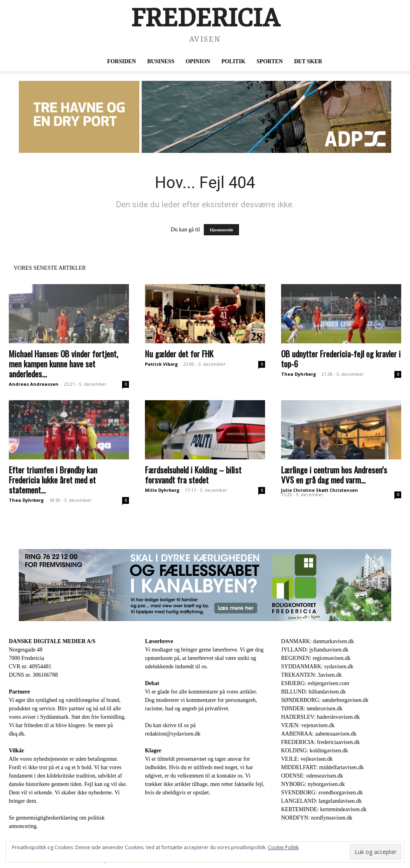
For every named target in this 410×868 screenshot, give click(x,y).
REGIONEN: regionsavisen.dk (316, 658)
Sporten (270, 61)
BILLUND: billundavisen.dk (314, 692)
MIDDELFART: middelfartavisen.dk (323, 767)
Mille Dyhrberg (162, 490)
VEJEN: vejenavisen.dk (308, 725)
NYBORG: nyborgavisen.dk (313, 784)
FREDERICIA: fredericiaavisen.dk (321, 742)
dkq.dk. (17, 734)
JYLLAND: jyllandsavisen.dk (315, 650)
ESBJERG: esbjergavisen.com (315, 683)
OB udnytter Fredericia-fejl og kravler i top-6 (341, 359)
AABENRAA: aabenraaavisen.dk (319, 734)
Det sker (308, 61)
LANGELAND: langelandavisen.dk (321, 801)
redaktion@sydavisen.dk (173, 734)
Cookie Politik (283, 847)
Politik (233, 61)
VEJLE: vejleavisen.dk (307, 759)
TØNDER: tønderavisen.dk (312, 709)
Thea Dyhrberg (298, 374)
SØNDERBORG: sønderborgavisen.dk (325, 700)
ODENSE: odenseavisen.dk (312, 776)
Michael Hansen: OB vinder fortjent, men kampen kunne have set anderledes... (63, 364)
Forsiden (121, 61)
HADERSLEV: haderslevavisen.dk (320, 717)
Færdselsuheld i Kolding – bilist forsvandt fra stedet (193, 475)
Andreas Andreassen (34, 384)
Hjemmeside (222, 230)
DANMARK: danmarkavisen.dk (318, 641)
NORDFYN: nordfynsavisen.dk (317, 818)
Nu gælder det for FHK (179, 354)
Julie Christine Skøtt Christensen (320, 490)
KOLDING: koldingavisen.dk (315, 751)
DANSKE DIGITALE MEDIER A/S (52, 641)
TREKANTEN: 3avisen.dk (312, 675)
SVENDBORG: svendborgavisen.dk (322, 793)
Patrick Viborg (161, 364)
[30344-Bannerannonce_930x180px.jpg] (205, 585)
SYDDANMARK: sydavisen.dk (317, 667)
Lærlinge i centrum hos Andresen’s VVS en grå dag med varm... (334, 475)
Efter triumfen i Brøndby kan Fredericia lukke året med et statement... (53, 480)
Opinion (198, 61)
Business (161, 61)
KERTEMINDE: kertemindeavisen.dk (324, 809)
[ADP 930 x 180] (205, 117)
